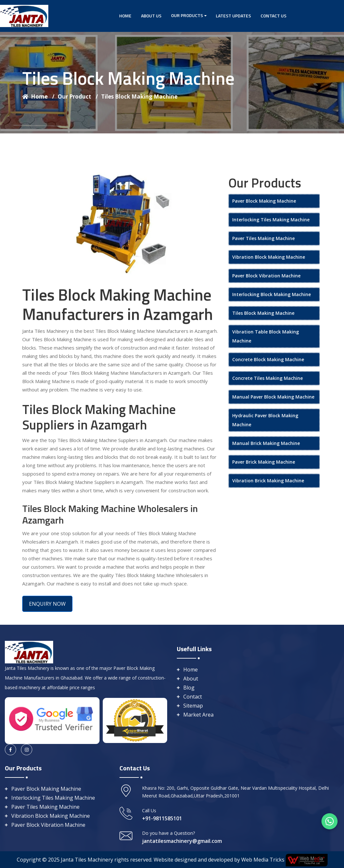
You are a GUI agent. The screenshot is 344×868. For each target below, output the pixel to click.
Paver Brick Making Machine (264, 462)
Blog (189, 688)
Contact (193, 697)
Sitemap (193, 706)
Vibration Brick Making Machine (268, 481)
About (191, 679)
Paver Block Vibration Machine (266, 276)
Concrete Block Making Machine (268, 359)
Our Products (187, 15)
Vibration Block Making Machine (269, 257)
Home (125, 16)
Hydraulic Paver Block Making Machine (265, 420)
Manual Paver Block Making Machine (273, 397)
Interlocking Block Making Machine (272, 294)
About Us (151, 16)
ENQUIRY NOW (47, 604)
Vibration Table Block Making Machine (266, 336)
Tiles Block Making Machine (139, 96)
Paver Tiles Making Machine (263, 238)
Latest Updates (233, 16)
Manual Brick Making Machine (266, 443)
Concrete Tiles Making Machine (268, 378)
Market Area (198, 715)
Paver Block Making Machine (264, 201)
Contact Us (273, 16)
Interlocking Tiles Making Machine (271, 220)
